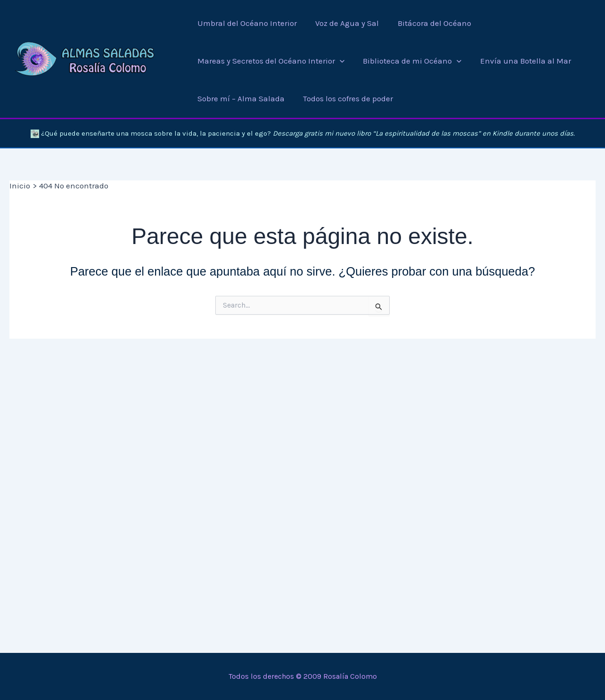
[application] (340, 61)
